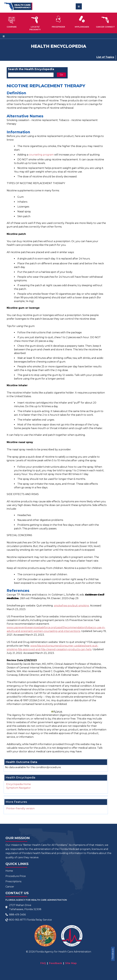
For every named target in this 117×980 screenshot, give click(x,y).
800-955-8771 (18, 920)
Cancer (10, 887)
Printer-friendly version (20, 808)
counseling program (41, 155)
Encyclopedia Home (19, 784)
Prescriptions (13, 881)
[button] (12, 22)
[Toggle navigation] (79, 6)
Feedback (113, 954)
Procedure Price (16, 876)
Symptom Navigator (19, 788)
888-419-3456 (17, 915)
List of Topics (105, 57)
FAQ (43, 963)
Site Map (71, 963)
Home (9, 871)
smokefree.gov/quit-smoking (71, 606)
